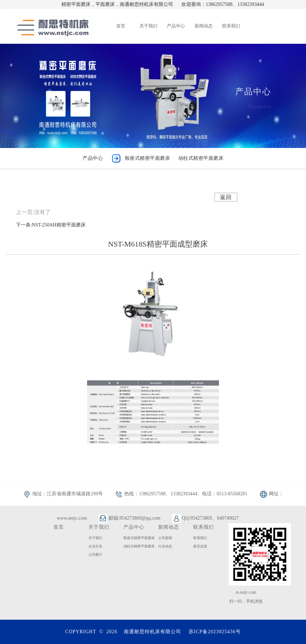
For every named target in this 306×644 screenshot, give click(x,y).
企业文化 (95, 546)
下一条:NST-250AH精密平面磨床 (51, 225)
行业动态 (165, 546)
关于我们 (95, 538)
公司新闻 (165, 538)
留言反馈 (200, 546)
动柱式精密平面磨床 (139, 546)
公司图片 (95, 555)
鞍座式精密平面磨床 (139, 538)
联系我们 (200, 538)
